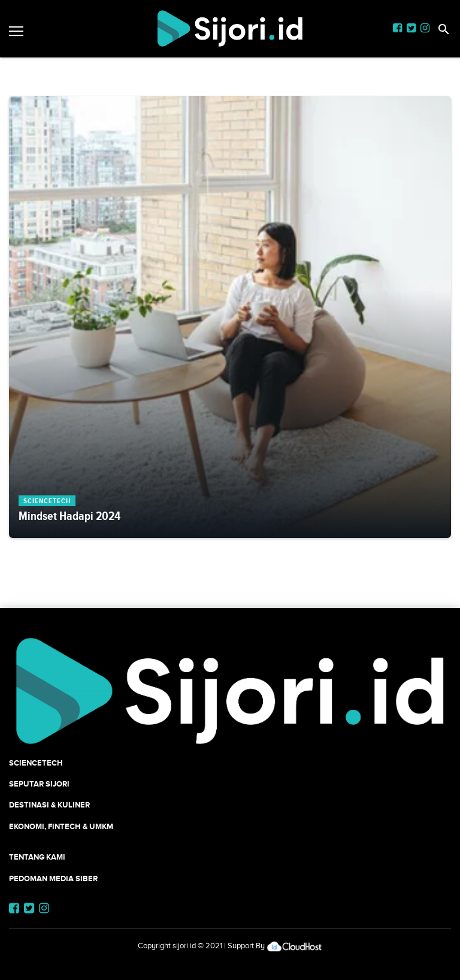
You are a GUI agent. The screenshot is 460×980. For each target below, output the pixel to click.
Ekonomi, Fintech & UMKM (61, 826)
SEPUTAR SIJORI (39, 784)
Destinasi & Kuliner (49, 805)
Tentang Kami (37, 857)
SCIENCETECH (36, 763)
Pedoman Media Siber (53, 878)
